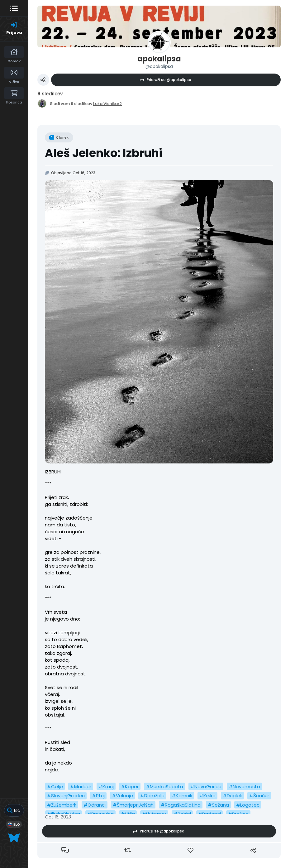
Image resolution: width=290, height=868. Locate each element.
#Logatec (248, 805)
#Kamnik (182, 796)
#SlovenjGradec (66, 796)
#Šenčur (259, 796)
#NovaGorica (206, 786)
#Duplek (232, 796)
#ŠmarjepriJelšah (133, 805)
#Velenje (122, 796)
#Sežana (218, 805)
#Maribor (81, 786)
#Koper (130, 786)
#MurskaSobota (164, 786)
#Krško (207, 796)
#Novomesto (244, 786)
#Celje (55, 786)
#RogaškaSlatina (181, 805)
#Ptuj (98, 796)
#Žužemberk (62, 805)
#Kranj (106, 786)
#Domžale (152, 796)
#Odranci (95, 805)
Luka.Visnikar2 (107, 104)
